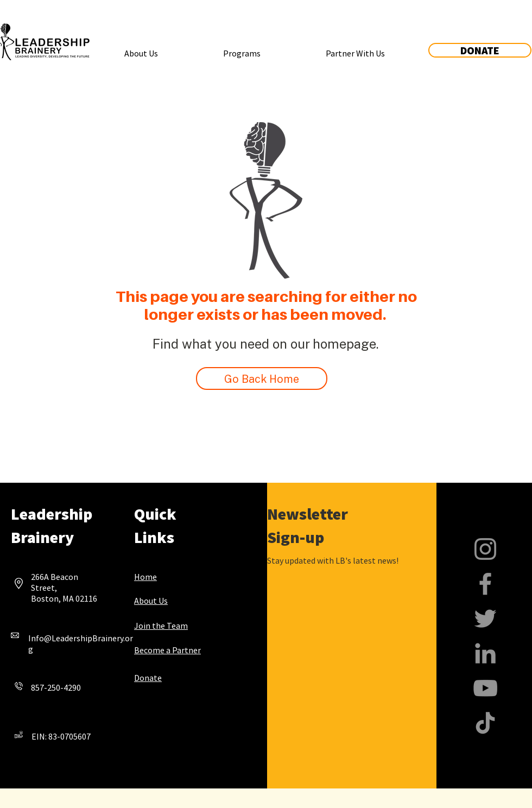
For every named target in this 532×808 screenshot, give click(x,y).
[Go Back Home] (262, 378)
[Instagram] (485, 549)
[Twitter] (485, 618)
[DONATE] (480, 50)
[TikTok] (485, 723)
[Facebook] (485, 584)
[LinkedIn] (485, 653)
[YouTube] (485, 688)
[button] (141, 48)
